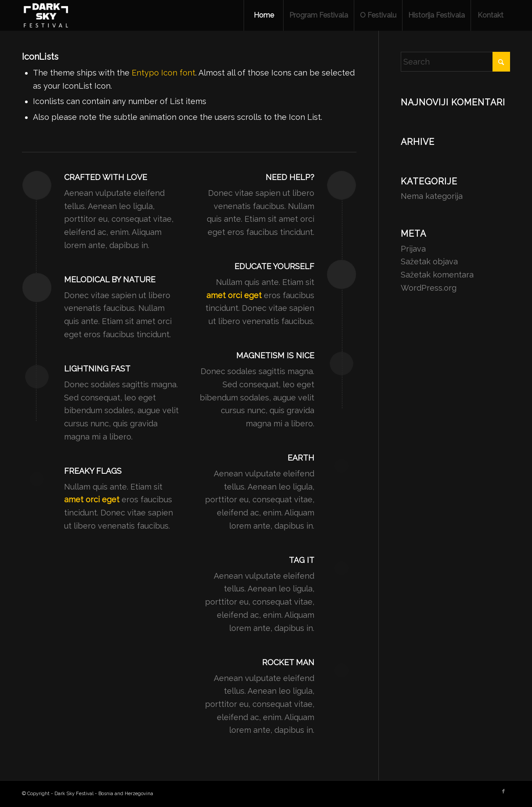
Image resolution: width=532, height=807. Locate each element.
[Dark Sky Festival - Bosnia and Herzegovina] (46, 15)
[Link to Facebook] (503, 792)
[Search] (455, 62)
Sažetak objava (429, 261)
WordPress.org (429, 288)
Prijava (413, 249)
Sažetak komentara (437, 275)
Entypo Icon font (164, 73)
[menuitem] (263, 15)
